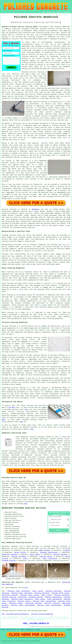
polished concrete (47, 29)
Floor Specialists (54, 599)
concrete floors (41, 455)
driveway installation (49, 552)
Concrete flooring (9, 209)
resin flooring (40, 307)
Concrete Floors (24, 601)
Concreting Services (10, 595)
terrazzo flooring (57, 355)
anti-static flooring (36, 457)
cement (8, 195)
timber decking (44, 550)
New (18, 630)
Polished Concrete (36, 597)
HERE (3, 420)
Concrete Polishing (53, 591)
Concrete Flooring (9, 597)
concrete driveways (19, 556)
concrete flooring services (53, 465)
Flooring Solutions (42, 593)
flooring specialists (61, 561)
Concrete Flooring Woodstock (42, 614)
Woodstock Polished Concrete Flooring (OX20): (20, 27)
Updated (22, 630)
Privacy (69, 630)
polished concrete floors (12, 459)
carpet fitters (20, 552)
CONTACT (59, 12)
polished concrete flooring (55, 546)
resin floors (35, 305)
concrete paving (46, 556)
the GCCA (12, 407)
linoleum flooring (9, 561)
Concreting (22, 597)
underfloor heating (9, 554)
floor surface (65, 90)
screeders (67, 550)
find (8, 481)
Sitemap (3, 630)
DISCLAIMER (66, 12)
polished (9, 157)
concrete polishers (26, 219)
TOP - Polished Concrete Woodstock (15, 614)
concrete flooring (60, 48)
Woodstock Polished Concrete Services (24, 508)
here (26, 410)
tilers (25, 558)
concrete (23, 223)
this (21, 422)
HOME (43, 12)
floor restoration (50, 558)
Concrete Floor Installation (44, 601)
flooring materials (29, 56)
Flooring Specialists (53, 597)
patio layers (35, 554)
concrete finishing (9, 451)
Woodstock (36, 209)
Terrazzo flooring (9, 326)
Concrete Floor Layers (61, 593)
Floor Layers (38, 591)
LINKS (48, 12)
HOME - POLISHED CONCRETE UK (36, 623)
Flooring (38, 630)
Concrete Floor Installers (19, 591)
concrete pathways (60, 554)
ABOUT (53, 12)
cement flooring (52, 459)
